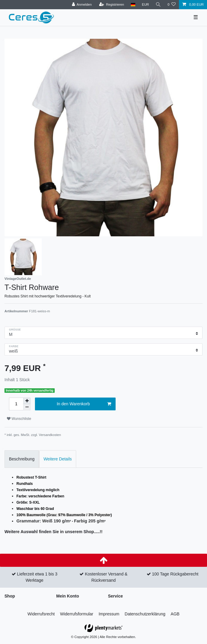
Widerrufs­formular (77, 614)
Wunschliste (19, 419)
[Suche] (158, 5)
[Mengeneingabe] (16, 404)
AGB (175, 614)
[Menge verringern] (27, 407)
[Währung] (145, 5)
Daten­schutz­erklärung (145, 614)
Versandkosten (50, 435)
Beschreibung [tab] (22, 459)
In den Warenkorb (84, 404)
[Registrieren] (112, 5)
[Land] (133, 5)
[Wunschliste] (172, 5)
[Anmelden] (82, 5)
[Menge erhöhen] (27, 401)
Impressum (109, 614)
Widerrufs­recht (41, 614)
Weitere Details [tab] (58, 459)
